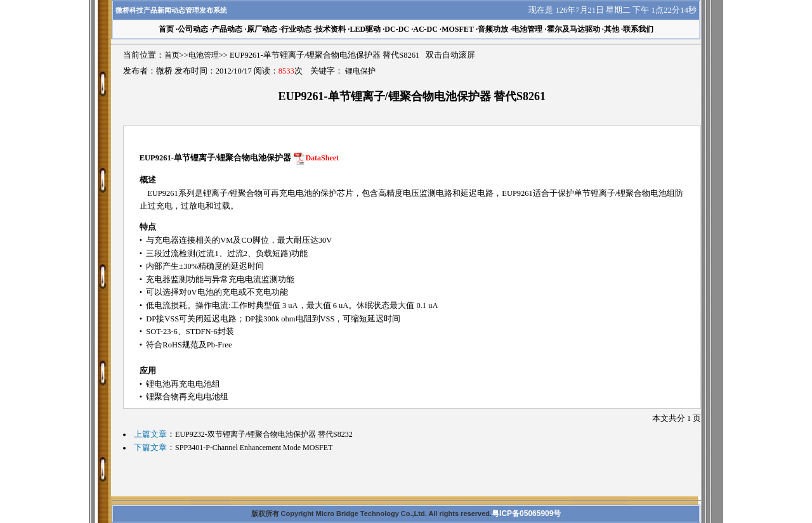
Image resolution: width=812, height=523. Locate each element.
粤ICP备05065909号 (526, 513)
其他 (612, 29)
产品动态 (227, 29)
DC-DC (397, 29)
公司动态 (193, 29)
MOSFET (458, 29)
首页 (172, 55)
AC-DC (425, 29)
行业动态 (296, 29)
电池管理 (527, 29)
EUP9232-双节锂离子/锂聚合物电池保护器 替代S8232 (264, 434)
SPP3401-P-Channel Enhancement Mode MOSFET (254, 448)
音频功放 (493, 29)
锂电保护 (360, 71)
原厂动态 (262, 29)
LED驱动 (365, 29)
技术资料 (331, 29)
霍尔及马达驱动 (573, 29)
